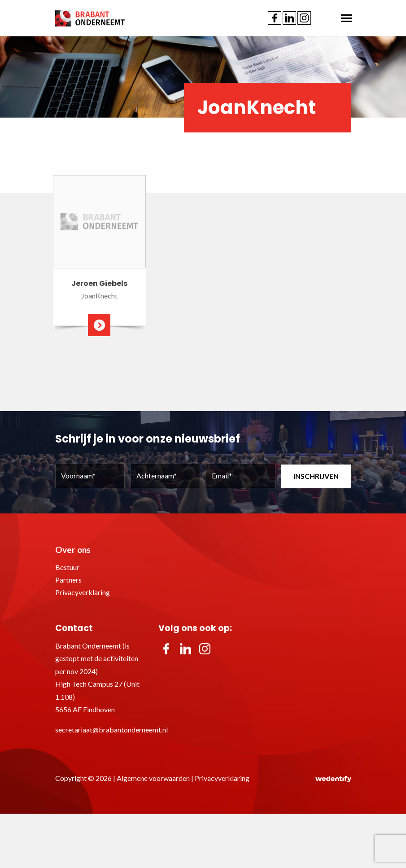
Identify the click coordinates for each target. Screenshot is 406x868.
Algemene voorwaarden (153, 778)
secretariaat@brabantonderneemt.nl (111, 730)
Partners (68, 580)
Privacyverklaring (83, 592)
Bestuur (67, 567)
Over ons (73, 550)
